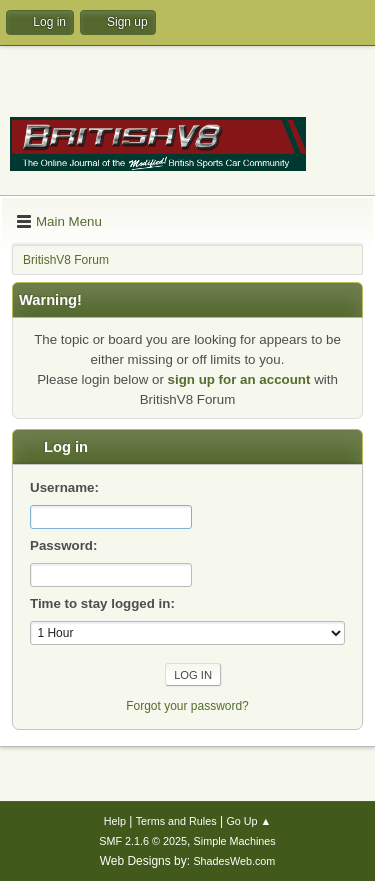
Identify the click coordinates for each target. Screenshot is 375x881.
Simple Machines (235, 841)
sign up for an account (239, 379)
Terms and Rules (176, 821)
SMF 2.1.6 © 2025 (143, 841)
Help (115, 821)
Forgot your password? (187, 706)
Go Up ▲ (248, 821)
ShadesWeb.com (234, 861)
